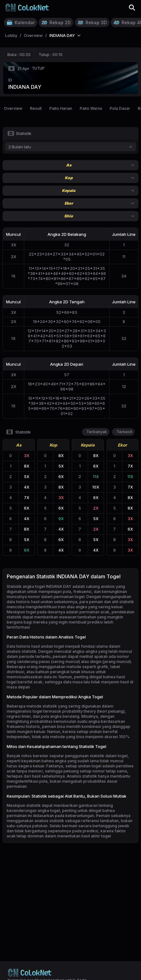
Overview (13, 108)
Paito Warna (91, 108)
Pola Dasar (120, 108)
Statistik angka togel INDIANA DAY (39, 586)
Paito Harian (61, 108)
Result (36, 108)
